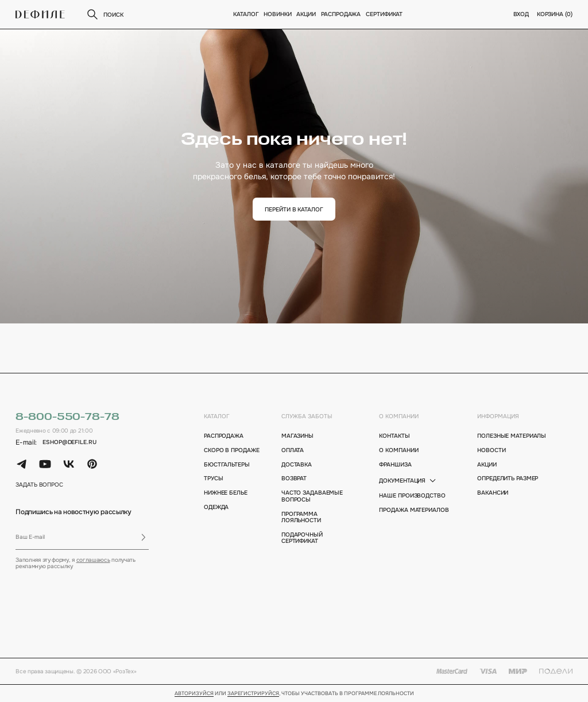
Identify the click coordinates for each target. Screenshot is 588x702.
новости (491, 450)
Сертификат (384, 14)
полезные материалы (512, 436)
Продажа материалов (414, 510)
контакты (394, 436)
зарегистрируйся (253, 694)
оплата (293, 450)
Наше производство (412, 495)
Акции (307, 14)
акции (487, 464)
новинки (278, 14)
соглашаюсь (93, 560)
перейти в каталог (294, 209)
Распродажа (341, 14)
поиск (104, 14)
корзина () (555, 14)
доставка (297, 464)
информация (498, 416)
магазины (297, 436)
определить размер (508, 478)
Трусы (214, 478)
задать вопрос (39, 485)
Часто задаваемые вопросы (312, 496)
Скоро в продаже (231, 450)
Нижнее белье (226, 493)
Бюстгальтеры (227, 464)
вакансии (493, 493)
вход (521, 14)
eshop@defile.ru (69, 442)
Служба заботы (307, 416)
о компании (399, 416)
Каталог (246, 14)
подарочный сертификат (302, 538)
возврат (294, 478)
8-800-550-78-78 (67, 417)
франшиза (395, 464)
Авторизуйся (194, 694)
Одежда (216, 507)
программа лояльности (301, 517)
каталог (217, 416)
